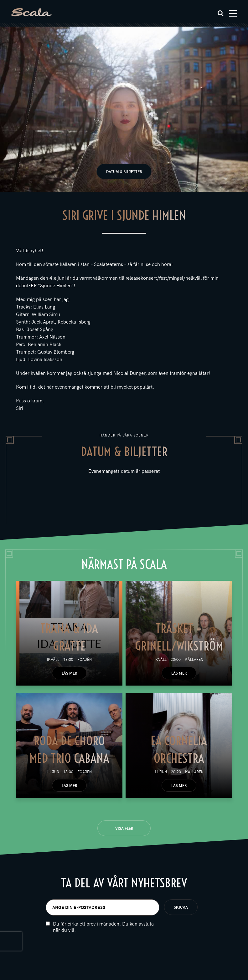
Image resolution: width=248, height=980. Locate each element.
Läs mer (69, 673)
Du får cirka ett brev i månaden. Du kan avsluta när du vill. (103, 927)
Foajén (85, 659)
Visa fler (124, 828)
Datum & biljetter (124, 171)
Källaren (194, 659)
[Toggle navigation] (233, 13)
